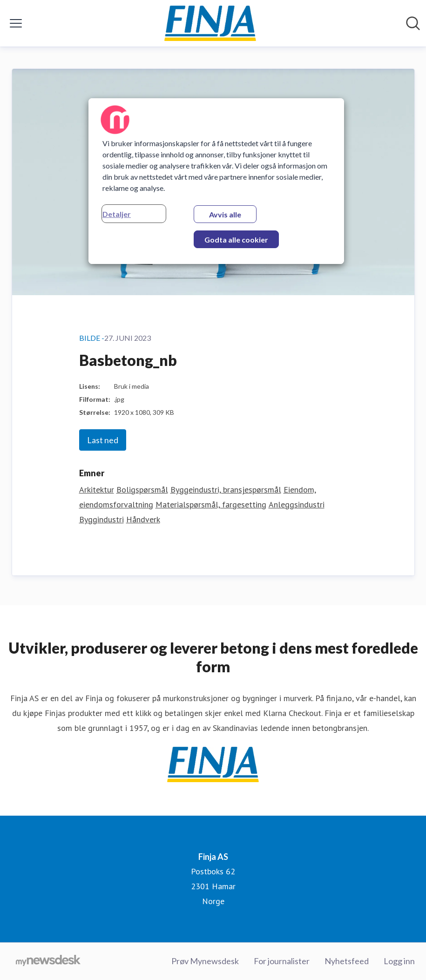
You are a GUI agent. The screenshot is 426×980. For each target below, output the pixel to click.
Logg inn (399, 961)
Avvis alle (225, 214)
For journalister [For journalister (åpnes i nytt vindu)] (282, 961)
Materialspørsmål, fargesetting (211, 504)
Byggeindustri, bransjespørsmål (226, 490)
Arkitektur (97, 490)
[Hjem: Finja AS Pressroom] (210, 23)
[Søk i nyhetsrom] (413, 23)
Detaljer (117, 214)
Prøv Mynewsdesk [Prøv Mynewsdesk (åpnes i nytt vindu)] (205, 961)
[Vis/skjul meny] (16, 23)
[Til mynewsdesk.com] (48, 961)
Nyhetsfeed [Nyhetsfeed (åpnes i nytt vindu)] (347, 961)
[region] (216, 181)
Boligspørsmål (142, 490)
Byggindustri (101, 519)
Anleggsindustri (297, 504)
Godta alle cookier (236, 240)
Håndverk (143, 519)
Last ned (103, 440)
